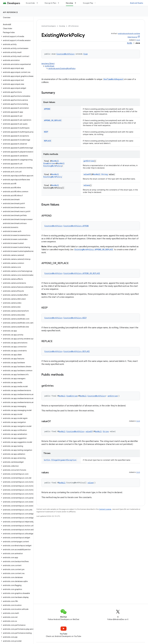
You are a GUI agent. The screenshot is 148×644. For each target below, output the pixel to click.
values (87, 185)
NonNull (55, 161)
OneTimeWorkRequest (113, 79)
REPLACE (48, 141)
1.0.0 (138, 40)
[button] (16, 36)
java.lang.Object (48, 64)
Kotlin (130, 43)
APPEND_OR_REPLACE (53, 120)
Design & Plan (50, 3)
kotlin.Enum (50, 66)
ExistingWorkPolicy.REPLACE (77, 351)
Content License (105, 509)
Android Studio (137, 3)
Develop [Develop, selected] (70, 3)
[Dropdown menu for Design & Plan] (60, 3)
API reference (10, 12)
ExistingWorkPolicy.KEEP (75, 318)
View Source (132, 37)
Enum (86, 54)
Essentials (30, 3)
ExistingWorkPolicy (66, 54)
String (105, 174)
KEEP (46, 132)
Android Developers (49, 26)
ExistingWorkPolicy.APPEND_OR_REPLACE (94, 250)
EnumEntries (49, 163)
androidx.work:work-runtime (129, 33)
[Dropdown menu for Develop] (77, 3)
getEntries (89, 161)
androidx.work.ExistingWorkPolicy (62, 68)
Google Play (88, 3)
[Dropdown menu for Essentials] (38, 3)
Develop (62, 26)
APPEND (47, 109)
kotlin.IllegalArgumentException (60, 460)
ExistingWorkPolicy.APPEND (76, 226)
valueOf (87, 174)
